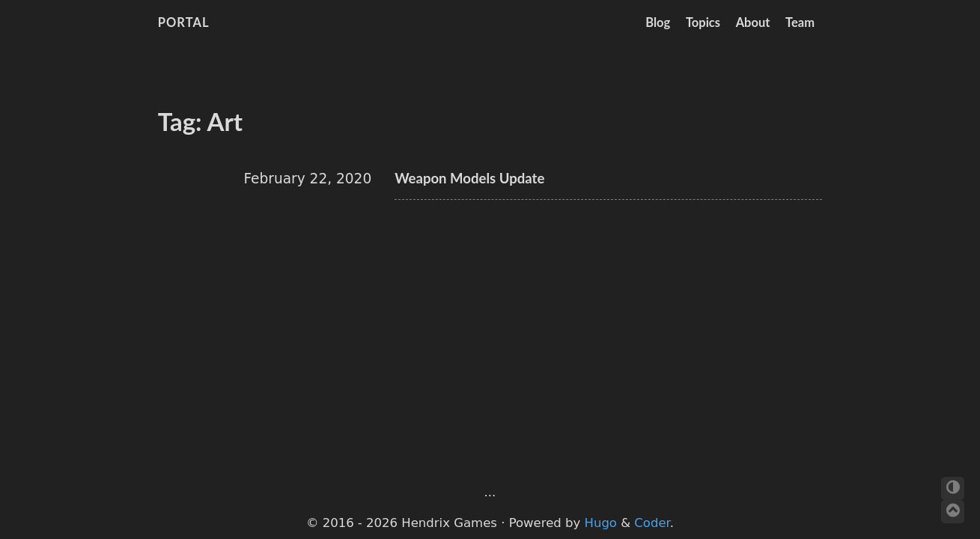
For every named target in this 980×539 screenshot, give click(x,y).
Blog (658, 22)
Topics (703, 22)
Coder (652, 523)
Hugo (601, 523)
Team (800, 22)
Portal (184, 22)
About (753, 22)
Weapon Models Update (469, 178)
